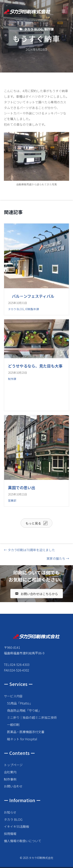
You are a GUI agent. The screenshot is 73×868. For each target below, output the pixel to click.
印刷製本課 (32, 309)
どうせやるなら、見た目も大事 (35, 366)
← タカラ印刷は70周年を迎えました (29, 550)
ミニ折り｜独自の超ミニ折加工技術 (32, 717)
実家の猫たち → (58, 558)
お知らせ (10, 812)
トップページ (13, 765)
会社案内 (10, 772)
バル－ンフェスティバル (31, 296)
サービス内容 (13, 696)
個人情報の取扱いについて (23, 841)
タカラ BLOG (33, 29)
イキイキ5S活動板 (17, 826)
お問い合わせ (13, 786)
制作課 (49, 29)
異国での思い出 (22, 488)
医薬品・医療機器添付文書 (26, 732)
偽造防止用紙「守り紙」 (24, 710)
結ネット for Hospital (22, 739)
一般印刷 (13, 725)
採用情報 (10, 834)
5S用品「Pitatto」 (20, 703)
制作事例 (10, 779)
